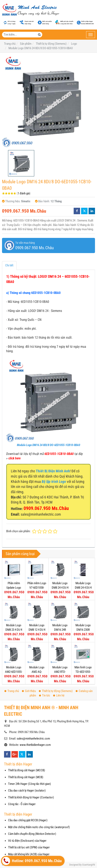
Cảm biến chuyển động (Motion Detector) (32, 834)
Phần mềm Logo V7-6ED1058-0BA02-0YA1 (37, 588)
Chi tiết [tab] (9, 265)
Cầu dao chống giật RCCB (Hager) (28, 820)
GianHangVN (89, 865)
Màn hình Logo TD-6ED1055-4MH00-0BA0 (83, 672)
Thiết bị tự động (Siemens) (56, 691)
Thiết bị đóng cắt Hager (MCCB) (27, 770)
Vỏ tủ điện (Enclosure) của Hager (27, 841)
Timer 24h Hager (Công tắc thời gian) (29, 784)
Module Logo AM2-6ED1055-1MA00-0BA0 (14, 672)
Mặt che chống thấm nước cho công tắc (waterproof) (39, 827)
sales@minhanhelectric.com (33, 739)
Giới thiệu (29, 691)
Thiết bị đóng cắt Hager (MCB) (26, 777)
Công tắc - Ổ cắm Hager (22, 804)
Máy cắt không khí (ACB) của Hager (29, 854)
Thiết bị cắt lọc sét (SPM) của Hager (29, 847)
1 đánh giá (24, 193)
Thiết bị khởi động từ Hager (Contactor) (31, 797)
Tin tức (45, 695)
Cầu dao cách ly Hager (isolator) (27, 791)
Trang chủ (12, 691)
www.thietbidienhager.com (35, 745)
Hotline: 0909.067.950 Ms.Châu (32, 861)
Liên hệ (59, 695)
